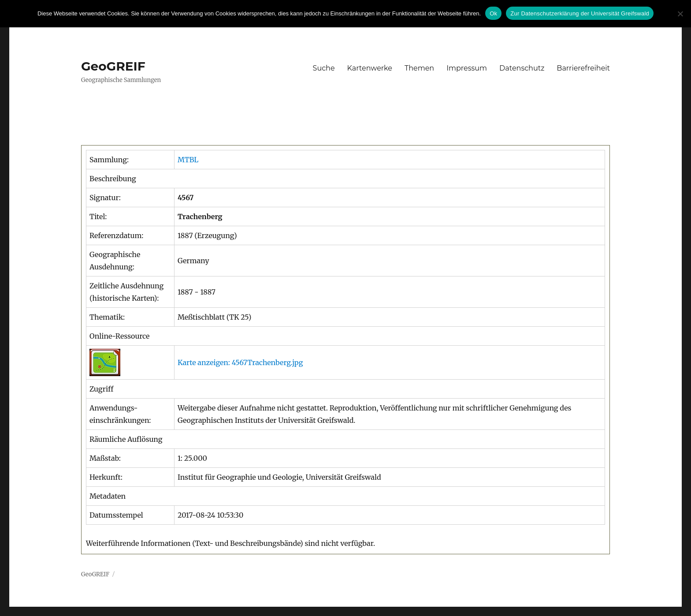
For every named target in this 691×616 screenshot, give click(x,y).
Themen (419, 68)
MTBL (188, 160)
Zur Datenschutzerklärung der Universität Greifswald (580, 13)
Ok (493, 13)
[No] (680, 14)
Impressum (467, 68)
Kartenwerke (370, 68)
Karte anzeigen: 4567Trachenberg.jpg (240, 362)
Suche (324, 68)
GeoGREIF (113, 66)
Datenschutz (522, 68)
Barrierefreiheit (583, 68)
